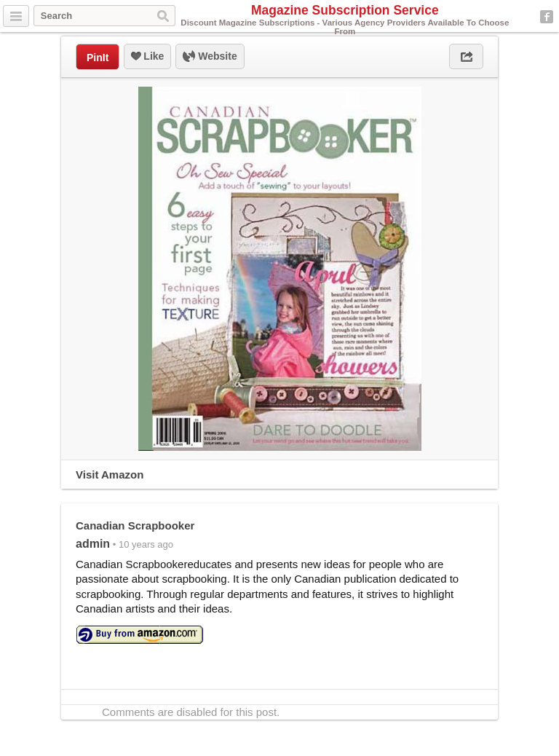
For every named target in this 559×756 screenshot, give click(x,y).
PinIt (98, 58)
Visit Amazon (110, 475)
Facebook (547, 17)
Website (210, 57)
